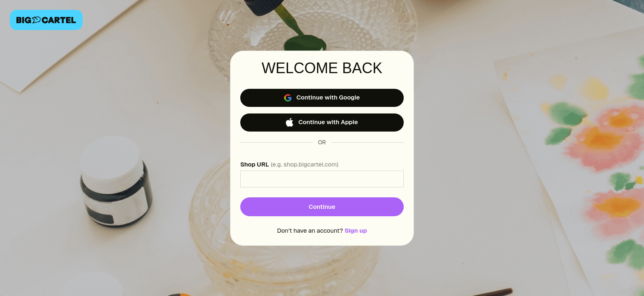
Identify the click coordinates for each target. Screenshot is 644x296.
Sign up (356, 230)
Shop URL (289, 164)
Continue (322, 207)
